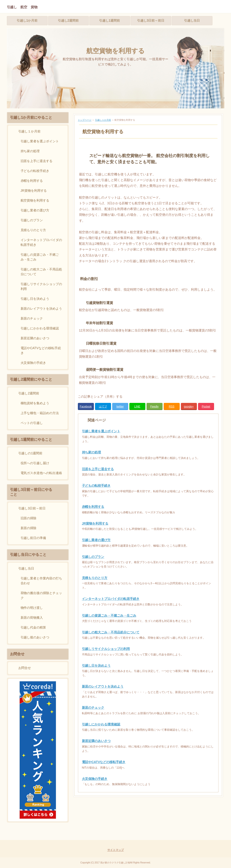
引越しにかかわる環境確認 (101, 724)
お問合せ (25, 668)
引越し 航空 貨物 (22, 7)
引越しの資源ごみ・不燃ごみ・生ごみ (109, 615)
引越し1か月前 (27, 20)
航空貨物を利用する (115, 51)
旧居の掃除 (29, 518)
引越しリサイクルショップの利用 (106, 649)
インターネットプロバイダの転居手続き (111, 599)
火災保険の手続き (95, 779)
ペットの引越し (32, 423)
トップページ (85, 120)
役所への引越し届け (35, 463)
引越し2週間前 (68, 20)
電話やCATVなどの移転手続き (104, 762)
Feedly (155, 407)
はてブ (103, 407)
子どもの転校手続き (96, 486)
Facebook (86, 407)
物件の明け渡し (32, 608)
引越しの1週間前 (30, 453)
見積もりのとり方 (95, 578)
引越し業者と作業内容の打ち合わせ (41, 581)
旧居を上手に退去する (98, 469)
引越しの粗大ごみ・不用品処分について (111, 632)
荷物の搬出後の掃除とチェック (41, 595)
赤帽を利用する (93, 507)
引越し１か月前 (103, 120)
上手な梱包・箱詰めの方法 (40, 413)
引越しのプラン (93, 557)
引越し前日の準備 (33, 538)
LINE (137, 407)
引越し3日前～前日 (151, 20)
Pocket (206, 407)
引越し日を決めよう (96, 666)
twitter (120, 407)
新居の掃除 (29, 528)
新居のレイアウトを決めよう (103, 686)
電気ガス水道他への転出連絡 (41, 473)
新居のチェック (93, 708)
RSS (172, 407)
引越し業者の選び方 (96, 540)
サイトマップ (116, 850)
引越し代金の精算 (33, 627)
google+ (189, 407)
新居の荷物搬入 (32, 618)
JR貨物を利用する (95, 523)
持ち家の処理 (92, 452)
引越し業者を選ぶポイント (101, 431)
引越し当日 (192, 20)
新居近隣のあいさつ (96, 741)
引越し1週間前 (110, 20)
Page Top (206, 838)
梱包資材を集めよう (35, 403)
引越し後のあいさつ (35, 637)
